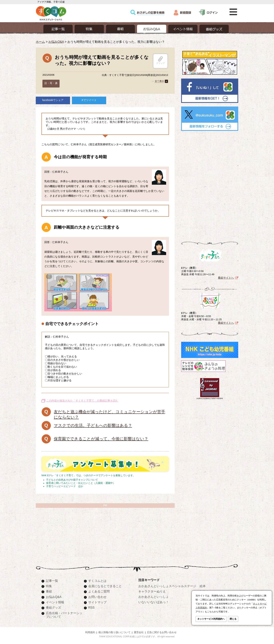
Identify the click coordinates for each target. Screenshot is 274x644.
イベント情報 (55, 602)
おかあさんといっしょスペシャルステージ (167, 586)
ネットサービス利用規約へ (211, 619)
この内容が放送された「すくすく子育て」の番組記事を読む (82, 401)
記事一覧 (52, 581)
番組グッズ (53, 607)
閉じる (233, 619)
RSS (91, 607)
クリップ (160, 60)
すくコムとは (97, 581)
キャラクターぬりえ (152, 591)
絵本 (203, 586)
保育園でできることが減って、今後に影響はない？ (101, 439)
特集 (49, 586)
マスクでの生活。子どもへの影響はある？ (93, 425)
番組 (49, 591)
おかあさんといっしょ (154, 597)
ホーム (40, 42)
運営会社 (139, 632)
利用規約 (90, 632)
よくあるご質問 (99, 591)
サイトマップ (97, 602)
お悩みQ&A (56, 42)
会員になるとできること (105, 586)
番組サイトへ (226, 278)
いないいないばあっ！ (154, 602)
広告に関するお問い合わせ (162, 632)
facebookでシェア (53, 100)
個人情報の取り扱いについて (114, 632)
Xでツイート (89, 100)
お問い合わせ (97, 597)
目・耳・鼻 (51, 83)
